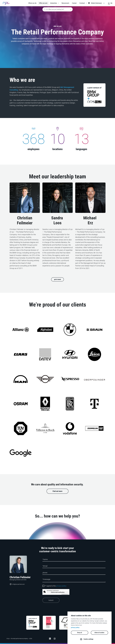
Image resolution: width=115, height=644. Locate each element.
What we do (32, 3)
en (109, 3)
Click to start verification (58, 592)
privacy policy (75, 627)
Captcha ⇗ (65, 594)
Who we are (43, 3)
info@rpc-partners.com (17, 584)
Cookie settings (88, 639)
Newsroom (65, 3)
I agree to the (56, 586)
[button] (54, 3)
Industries (54, 3)
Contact (82, 3)
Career (74, 3)
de (112, 3)
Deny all (80, 633)
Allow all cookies (99, 633)
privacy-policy (61, 586)
